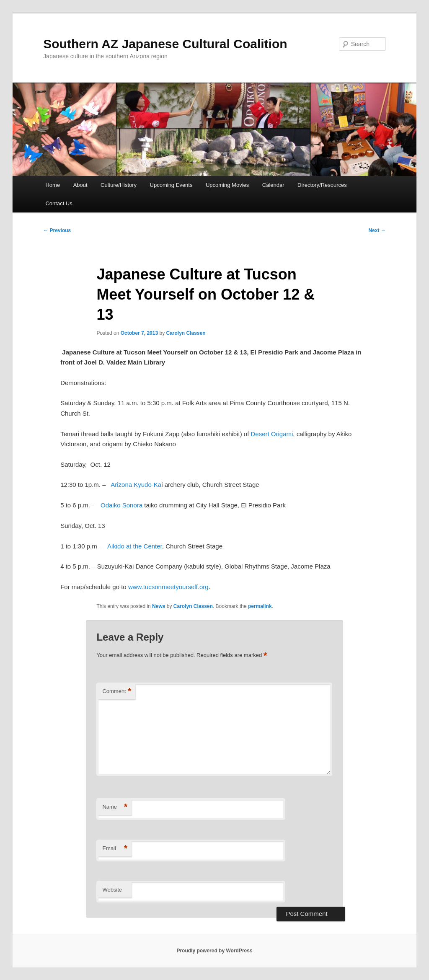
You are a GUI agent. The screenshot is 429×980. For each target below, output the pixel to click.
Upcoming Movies (227, 185)
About (80, 185)
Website (112, 890)
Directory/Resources (322, 185)
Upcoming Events (171, 185)
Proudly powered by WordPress (214, 951)
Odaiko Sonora (122, 505)
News (159, 606)
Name (115, 807)
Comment (117, 692)
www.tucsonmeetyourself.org (168, 587)
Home (53, 185)
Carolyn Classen (186, 333)
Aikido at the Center (135, 546)
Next (377, 230)
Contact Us (59, 203)
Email (115, 849)
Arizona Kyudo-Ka (136, 485)
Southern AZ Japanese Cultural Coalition (165, 44)
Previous (57, 230)
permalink (260, 606)
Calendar (273, 185)
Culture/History (119, 185)
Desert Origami (272, 434)
